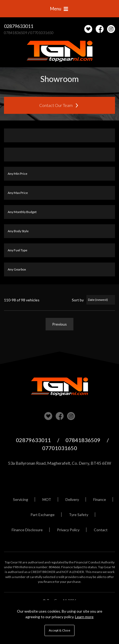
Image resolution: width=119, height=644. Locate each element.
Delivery (72, 499)
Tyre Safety (79, 515)
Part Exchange (43, 515)
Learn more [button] (84, 617)
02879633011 (19, 26)
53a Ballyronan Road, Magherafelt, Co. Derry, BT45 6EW (59, 463)
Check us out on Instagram (111, 29)
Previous (59, 324)
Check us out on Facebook (100, 29)
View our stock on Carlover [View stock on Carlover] (48, 416)
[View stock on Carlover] (88, 29)
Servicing (21, 499)
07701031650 (42, 33)
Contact (101, 530)
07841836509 (16, 33)
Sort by (78, 300)
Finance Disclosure (27, 530)
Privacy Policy (68, 530)
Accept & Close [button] (59, 630)
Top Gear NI (60, 51)
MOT (47, 499)
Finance (100, 499)
